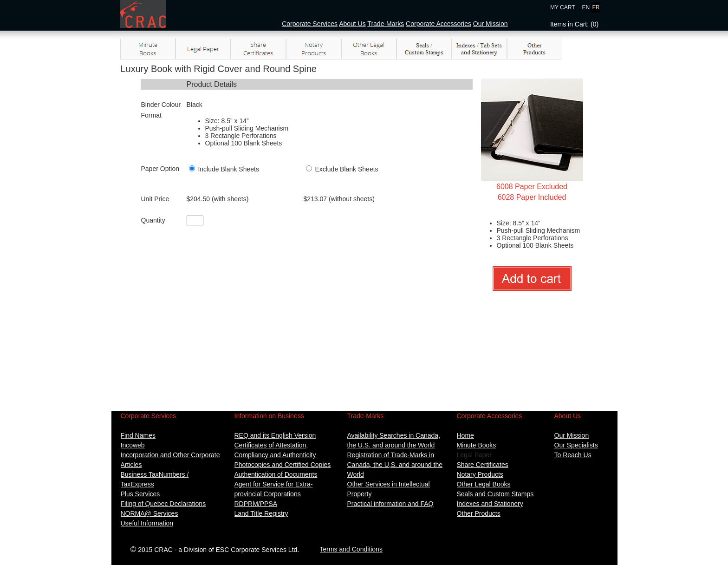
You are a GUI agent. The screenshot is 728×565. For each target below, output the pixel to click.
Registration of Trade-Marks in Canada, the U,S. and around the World (395, 465)
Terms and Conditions (351, 549)
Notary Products (480, 474)
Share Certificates (483, 465)
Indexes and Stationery (490, 504)
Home (465, 435)
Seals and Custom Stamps (495, 494)
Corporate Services (310, 24)
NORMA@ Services (149, 513)
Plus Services (140, 494)
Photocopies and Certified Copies (283, 465)
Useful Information (147, 523)
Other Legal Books (484, 484)
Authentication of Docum (270, 474)
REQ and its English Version (275, 435)
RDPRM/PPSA (256, 504)
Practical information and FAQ (390, 504)
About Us (352, 24)
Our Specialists (576, 445)
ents (311, 474)
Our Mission (491, 24)
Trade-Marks (386, 24)
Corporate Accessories (439, 24)
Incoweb (133, 445)
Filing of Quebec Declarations (163, 504)
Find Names (138, 435)
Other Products (479, 513)
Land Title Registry (261, 513)
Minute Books (477, 445)
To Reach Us (573, 455)
